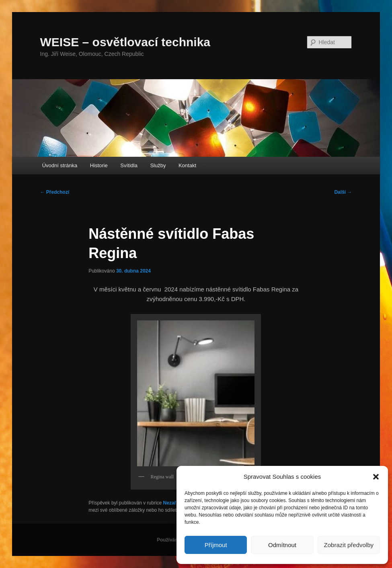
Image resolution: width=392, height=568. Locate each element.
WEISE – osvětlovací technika (125, 42)
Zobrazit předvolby (349, 545)
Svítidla (129, 165)
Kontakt (187, 165)
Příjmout (216, 545)
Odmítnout (282, 545)
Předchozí (55, 192)
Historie (99, 165)
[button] (376, 477)
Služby (158, 165)
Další (343, 192)
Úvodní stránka (60, 165)
